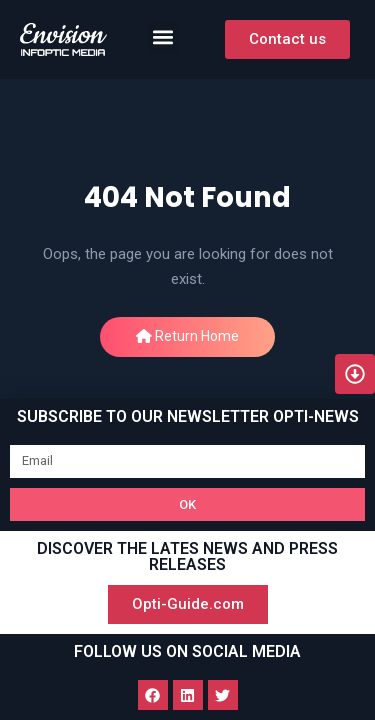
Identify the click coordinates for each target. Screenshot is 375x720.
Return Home (187, 336)
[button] (163, 36)
